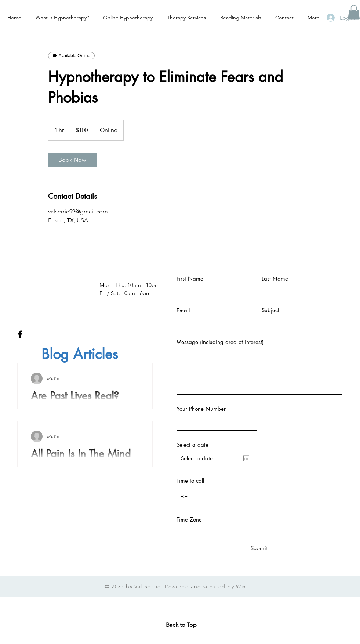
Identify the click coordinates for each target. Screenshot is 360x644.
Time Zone (189, 519)
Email (183, 310)
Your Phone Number (201, 409)
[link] (72, 160)
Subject (270, 310)
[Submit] (259, 548)
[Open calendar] (246, 458)
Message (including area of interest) (220, 342)
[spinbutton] (203, 496)
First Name (190, 279)
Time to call (190, 481)
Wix (241, 586)
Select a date (192, 445)
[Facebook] (20, 334)
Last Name (275, 279)
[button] (354, 12)
